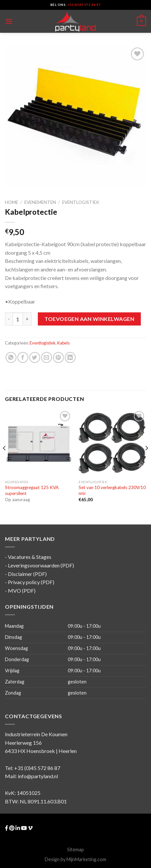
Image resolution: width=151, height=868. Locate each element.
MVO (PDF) (22, 591)
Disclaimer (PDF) (27, 574)
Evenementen (40, 202)
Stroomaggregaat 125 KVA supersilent (32, 490)
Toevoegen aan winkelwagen (89, 319)
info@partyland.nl (38, 776)
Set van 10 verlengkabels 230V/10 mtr (112, 490)
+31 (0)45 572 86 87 (84, 5)
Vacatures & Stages (30, 557)
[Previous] (5, 461)
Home (12, 202)
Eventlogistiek (81, 202)
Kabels (63, 343)
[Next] (146, 461)
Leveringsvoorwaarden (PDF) (41, 565)
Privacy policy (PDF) (31, 582)
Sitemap (75, 849)
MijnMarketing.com (86, 859)
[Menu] (9, 21)
